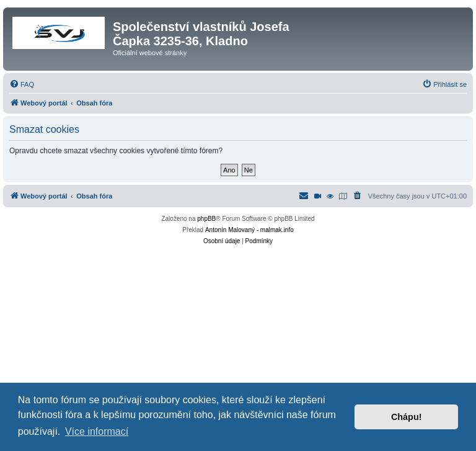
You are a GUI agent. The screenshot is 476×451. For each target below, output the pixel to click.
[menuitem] (22, 84)
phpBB (206, 219)
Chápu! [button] (407, 417)
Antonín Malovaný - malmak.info (249, 230)
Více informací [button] (97, 431)
